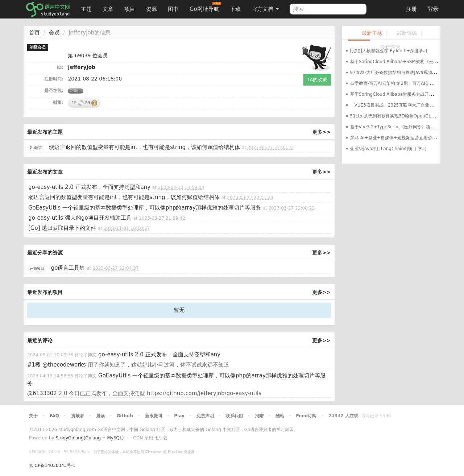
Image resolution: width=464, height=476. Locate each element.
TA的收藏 (317, 80)
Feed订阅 (306, 416)
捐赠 (259, 416)
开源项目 (37, 268)
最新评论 (390, 47)
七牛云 (161, 438)
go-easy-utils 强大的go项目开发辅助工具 (80, 218)
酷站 (280, 416)
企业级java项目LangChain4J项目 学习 (389, 149)
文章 (108, 9)
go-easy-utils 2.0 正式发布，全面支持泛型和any (89, 187)
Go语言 (36, 148)
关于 (33, 416)
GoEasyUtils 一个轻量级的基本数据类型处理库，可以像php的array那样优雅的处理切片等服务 (145, 208)
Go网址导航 (205, 7)
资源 (152, 9)
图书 (173, 9)
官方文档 (265, 9)
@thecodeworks (64, 365)
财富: (58, 103)
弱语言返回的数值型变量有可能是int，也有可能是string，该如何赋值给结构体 (145, 147)
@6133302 (42, 393)
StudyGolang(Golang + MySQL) (90, 438)
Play (179, 416)
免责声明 (205, 416)
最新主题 (372, 33)
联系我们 (234, 416)
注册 (411, 9)
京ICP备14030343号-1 (52, 465)
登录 (433, 9)
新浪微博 (154, 416)
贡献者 (78, 416)
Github (125, 416)
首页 (34, 33)
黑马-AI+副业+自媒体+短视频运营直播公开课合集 (400, 138)
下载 (235, 9)
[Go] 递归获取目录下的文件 (62, 228)
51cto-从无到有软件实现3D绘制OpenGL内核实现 (399, 116)
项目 (130, 9)
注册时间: (54, 79)
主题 (86, 9)
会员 (54, 33)
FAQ (54, 416)
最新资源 (407, 33)
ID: (60, 67)
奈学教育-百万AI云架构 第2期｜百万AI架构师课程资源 (403, 83)
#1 (34, 365)
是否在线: (54, 91)
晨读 (100, 416)
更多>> (321, 132)
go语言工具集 (68, 268)
